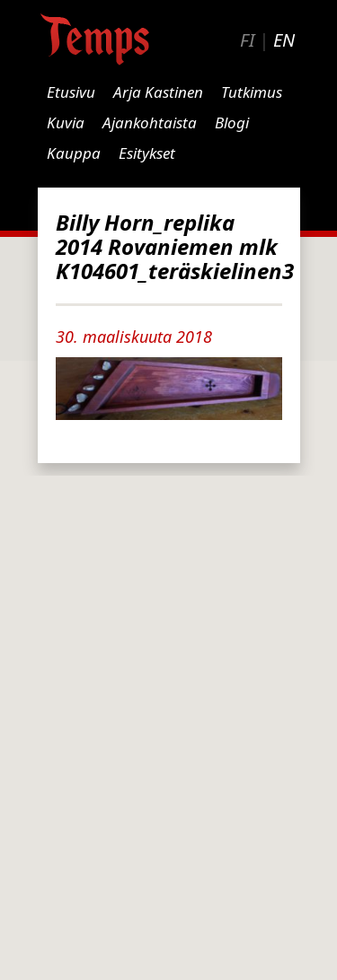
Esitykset (147, 153)
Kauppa (74, 153)
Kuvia (66, 122)
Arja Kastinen (158, 92)
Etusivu (71, 92)
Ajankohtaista (150, 122)
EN (284, 40)
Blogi (232, 122)
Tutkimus (252, 92)
